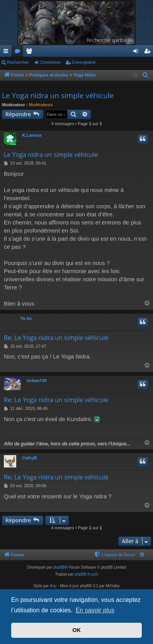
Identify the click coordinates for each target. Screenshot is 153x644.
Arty (53, 586)
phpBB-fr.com (86, 574)
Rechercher (18, 62)
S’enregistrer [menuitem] (149, 53)
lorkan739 (37, 381)
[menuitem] (146, 75)
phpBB (59, 567)
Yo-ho (26, 318)
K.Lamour (32, 135)
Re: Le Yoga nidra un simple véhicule (56, 338)
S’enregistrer (84, 62)
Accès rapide (7, 53)
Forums (19, 53)
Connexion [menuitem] (137, 53)
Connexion (50, 62)
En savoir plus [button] (95, 610)
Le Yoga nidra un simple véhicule (58, 95)
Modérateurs (41, 105)
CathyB (30, 458)
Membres (31, 53)
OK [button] (76, 630)
